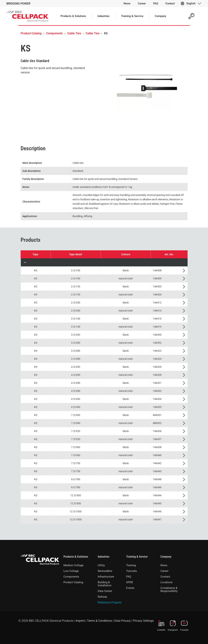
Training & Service (137, 557)
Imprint (80, 621)
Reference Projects (110, 602)
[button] (104, 262)
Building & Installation (105, 584)
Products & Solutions (76, 557)
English (191, 3)
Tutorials (132, 571)
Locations (167, 582)
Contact (165, 577)
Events (130, 588)
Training (131, 565)
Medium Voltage (73, 565)
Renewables (105, 571)
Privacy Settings (143, 621)
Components (54, 33)
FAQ (129, 577)
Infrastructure (106, 577)
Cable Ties (74, 33)
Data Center (105, 591)
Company (166, 557)
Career (164, 571)
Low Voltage (71, 571)
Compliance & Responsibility (169, 589)
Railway (102, 597)
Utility (101, 565)
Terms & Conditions (100, 621)
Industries (104, 557)
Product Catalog (31, 33)
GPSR (130, 582)
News (164, 565)
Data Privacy (123, 621)
